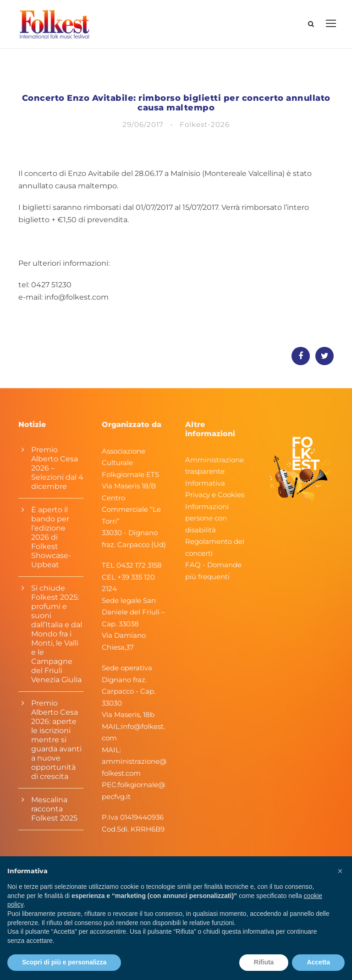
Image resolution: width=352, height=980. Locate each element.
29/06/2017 (143, 124)
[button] (340, 871)
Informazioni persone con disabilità (207, 518)
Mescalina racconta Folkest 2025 (54, 809)
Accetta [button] (318, 962)
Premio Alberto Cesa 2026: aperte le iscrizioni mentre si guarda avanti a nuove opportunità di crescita (56, 740)
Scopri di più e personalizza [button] (64, 962)
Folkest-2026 (205, 124)
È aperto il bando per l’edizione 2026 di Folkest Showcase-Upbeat (51, 537)
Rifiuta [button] (264, 962)
